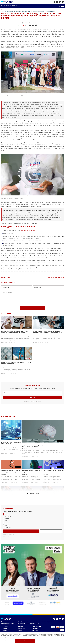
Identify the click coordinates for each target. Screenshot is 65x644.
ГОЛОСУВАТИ (21, 532)
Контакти (36, 631)
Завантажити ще (33, 494)
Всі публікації (60, 378)
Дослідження (21, 629)
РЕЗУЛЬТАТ (51, 532)
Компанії (5, 629)
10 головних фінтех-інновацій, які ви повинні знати (11, 446)
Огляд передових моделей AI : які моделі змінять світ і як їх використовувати (32, 473)
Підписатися (33, 398)
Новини (8, 10)
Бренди (20, 631)
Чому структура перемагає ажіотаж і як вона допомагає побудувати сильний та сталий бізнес (48, 332)
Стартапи (5, 631)
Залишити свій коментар (56, 277)
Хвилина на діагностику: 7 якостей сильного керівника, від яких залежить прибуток (15, 332)
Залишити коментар (32, 308)
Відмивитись (8, 641)
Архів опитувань (7, 537)
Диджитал (21, 627)
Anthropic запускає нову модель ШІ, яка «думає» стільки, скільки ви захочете (11, 473)
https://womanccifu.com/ (28, 230)
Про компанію (37, 627)
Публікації (5, 627)
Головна (3, 10)
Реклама (36, 629)
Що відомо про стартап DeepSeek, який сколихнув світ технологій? (54, 472)
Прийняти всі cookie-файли (25, 641)
